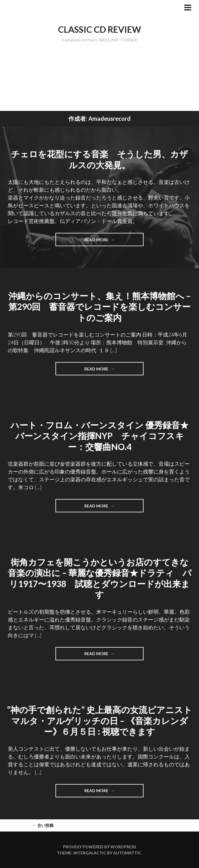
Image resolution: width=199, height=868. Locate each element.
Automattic (127, 853)
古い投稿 (43, 825)
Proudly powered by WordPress (100, 847)
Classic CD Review (100, 29)
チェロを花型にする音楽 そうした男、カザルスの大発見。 (100, 159)
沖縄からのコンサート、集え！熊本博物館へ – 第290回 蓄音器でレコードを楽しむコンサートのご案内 (100, 307)
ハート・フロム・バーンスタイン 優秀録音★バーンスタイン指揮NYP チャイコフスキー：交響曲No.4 (100, 436)
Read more (102, 242)
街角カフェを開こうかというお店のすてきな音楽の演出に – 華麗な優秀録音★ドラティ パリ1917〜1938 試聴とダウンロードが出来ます (100, 578)
